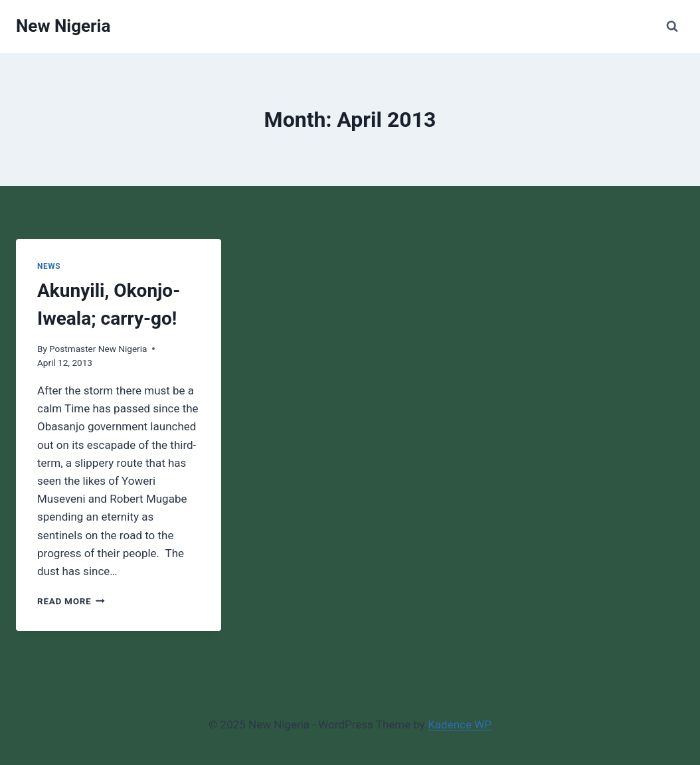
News (49, 266)
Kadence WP (460, 724)
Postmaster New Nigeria (98, 349)
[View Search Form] (672, 27)
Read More (71, 601)
